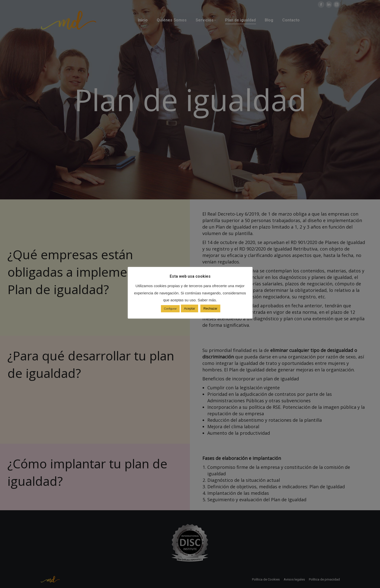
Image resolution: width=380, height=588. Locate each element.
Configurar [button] (170, 309)
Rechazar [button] (210, 308)
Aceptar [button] (190, 308)
